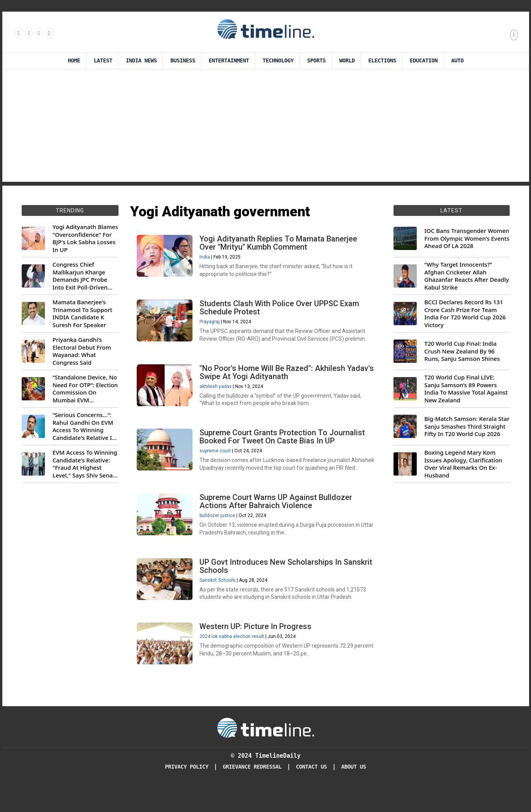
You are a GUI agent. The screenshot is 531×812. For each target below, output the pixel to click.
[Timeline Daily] (266, 753)
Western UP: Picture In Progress (257, 651)
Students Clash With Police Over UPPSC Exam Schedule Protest (281, 311)
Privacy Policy (187, 792)
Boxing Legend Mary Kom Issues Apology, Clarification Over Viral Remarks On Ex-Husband (463, 464)
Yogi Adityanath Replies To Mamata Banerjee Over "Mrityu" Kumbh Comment (280, 244)
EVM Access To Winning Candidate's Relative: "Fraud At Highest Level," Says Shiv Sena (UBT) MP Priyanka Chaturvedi (85, 464)
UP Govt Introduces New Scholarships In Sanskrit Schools (287, 588)
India (206, 259)
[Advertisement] (266, 128)
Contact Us (311, 792)
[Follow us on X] (38, 33)
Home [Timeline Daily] (74, 61)
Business (183, 61)
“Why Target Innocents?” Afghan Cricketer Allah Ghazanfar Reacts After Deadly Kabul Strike (467, 276)
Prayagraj (211, 326)
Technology (278, 61)
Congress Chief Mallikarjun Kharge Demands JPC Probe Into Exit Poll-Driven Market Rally (80, 276)
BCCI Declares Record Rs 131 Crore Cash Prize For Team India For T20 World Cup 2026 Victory (465, 314)
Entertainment (229, 61)
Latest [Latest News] (103, 61)
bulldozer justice (219, 534)
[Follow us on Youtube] (49, 33)
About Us (354, 792)
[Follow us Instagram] (28, 33)
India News (141, 61)
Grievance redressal (252, 792)
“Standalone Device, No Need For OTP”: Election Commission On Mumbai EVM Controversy (85, 389)
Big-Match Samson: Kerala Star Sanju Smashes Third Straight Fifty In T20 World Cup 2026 (467, 426)
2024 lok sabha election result (233, 661)
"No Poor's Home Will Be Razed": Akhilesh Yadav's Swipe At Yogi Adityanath (274, 378)
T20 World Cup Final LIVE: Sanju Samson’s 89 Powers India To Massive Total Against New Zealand (466, 389)
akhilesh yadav (217, 393)
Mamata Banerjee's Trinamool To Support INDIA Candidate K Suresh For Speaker (83, 314)
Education (424, 61)
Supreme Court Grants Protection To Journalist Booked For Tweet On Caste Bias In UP (284, 446)
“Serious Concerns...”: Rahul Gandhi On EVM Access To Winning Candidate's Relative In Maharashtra (84, 426)
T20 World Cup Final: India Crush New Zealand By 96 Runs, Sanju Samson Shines (462, 351)
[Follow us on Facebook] (18, 33)
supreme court (217, 460)
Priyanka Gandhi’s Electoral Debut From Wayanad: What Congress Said (82, 351)
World (347, 61)
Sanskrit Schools (219, 602)
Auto (457, 61)
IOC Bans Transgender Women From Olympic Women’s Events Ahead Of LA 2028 (467, 238)
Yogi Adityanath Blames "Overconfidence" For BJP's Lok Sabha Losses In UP (85, 238)
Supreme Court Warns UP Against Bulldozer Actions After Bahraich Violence (277, 520)
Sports (316, 61)
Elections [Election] (382, 61)
